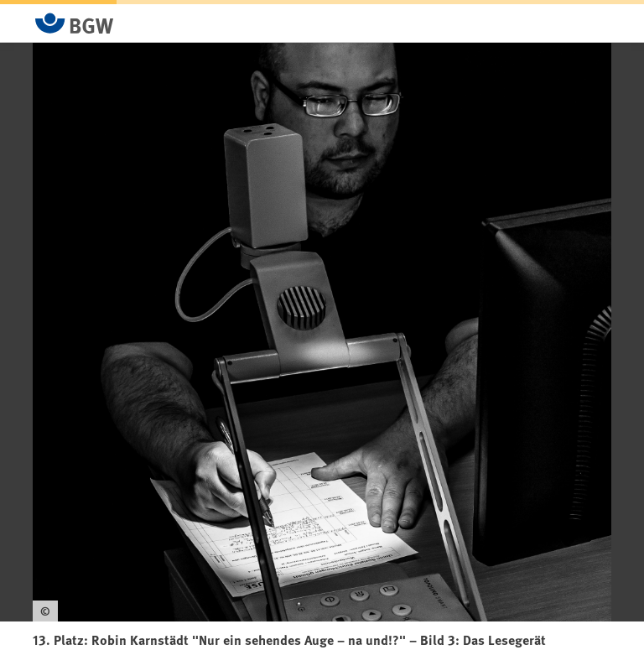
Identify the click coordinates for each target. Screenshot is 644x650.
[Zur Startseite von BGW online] (75, 23)
